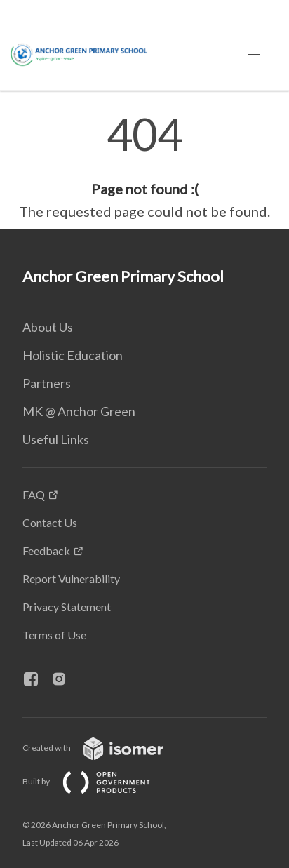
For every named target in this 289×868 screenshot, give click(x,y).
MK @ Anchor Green (79, 411)
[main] (144, 167)
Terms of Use (54, 635)
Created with (104, 748)
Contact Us (50, 522)
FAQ (34, 494)
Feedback (46, 550)
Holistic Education (73, 355)
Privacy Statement (67, 607)
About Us (48, 327)
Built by (98, 781)
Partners (47, 383)
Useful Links (56, 439)
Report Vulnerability (71, 579)
